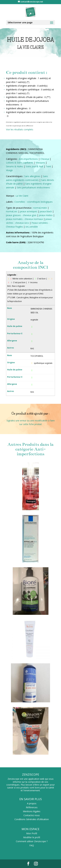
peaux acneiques (29, 211)
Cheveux (45, 159)
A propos (32, 803)
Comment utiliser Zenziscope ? (32, 841)
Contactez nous (32, 815)
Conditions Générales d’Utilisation (32, 819)
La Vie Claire (22, 196)
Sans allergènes (32, 176)
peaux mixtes (46, 215)
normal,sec (12, 211)
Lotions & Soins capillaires (20, 163)
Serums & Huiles (15, 166)
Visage (9, 170)
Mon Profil (32, 833)
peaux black (46, 211)
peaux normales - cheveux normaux (24, 219)
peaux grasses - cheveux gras (21, 215)
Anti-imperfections (28, 159)
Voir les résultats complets (20, 129)
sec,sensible (32, 227)
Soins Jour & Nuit (34, 166)
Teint (48, 166)
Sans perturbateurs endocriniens (33, 187)
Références (32, 807)
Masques (40, 163)
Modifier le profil (32, 837)
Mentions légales (32, 811)
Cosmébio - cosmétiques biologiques (34, 202)
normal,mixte (40, 208)
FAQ (32, 845)
